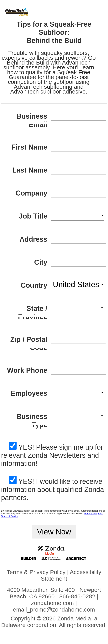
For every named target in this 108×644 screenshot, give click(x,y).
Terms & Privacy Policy (36, 572)
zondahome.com (53, 603)
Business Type (32, 421)
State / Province (33, 313)
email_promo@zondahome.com (54, 610)
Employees (29, 393)
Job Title (33, 216)
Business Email (32, 120)
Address (33, 239)
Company (31, 193)
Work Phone (27, 370)
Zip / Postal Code (29, 343)
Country (34, 285)
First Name (29, 147)
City (41, 262)
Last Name (30, 170)
